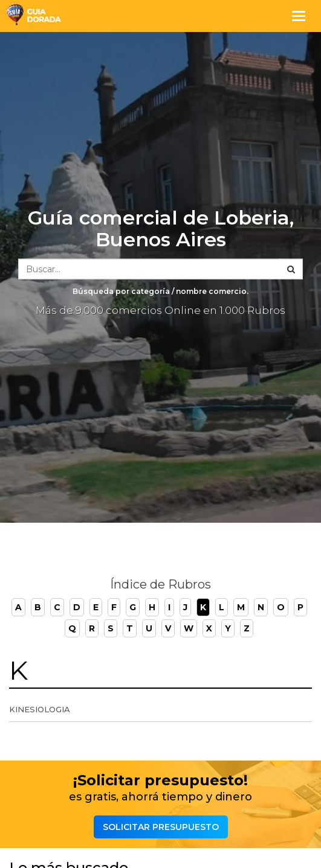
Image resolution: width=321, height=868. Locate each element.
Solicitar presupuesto (161, 827)
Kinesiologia (40, 709)
